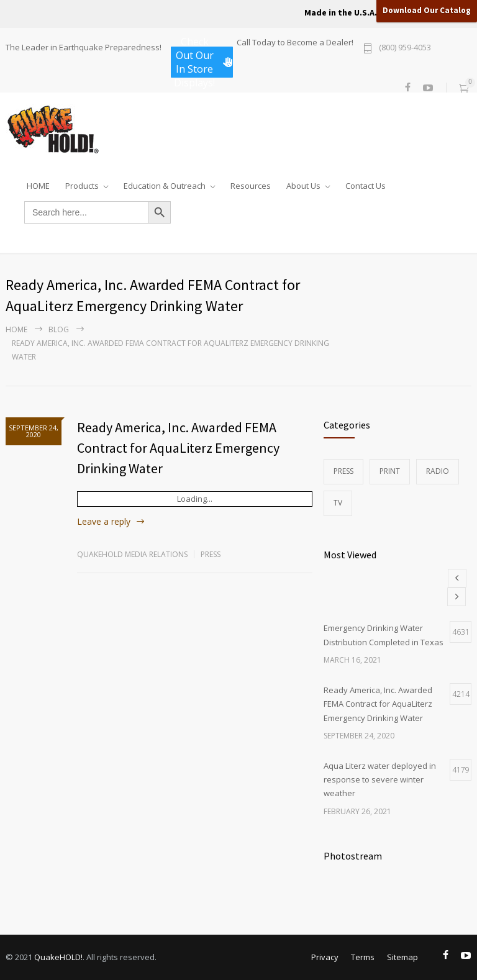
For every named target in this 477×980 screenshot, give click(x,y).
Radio (438, 471)
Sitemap (402, 957)
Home (16, 329)
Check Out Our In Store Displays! (203, 62)
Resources (251, 183)
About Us (303, 183)
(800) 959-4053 (405, 48)
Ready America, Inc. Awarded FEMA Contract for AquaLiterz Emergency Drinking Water (178, 448)
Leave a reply (104, 521)
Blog (59, 329)
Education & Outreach (165, 183)
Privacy (325, 957)
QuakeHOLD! (58, 957)
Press (211, 554)
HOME (38, 183)
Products (82, 183)
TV (338, 503)
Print (390, 471)
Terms (363, 957)
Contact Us (366, 183)
